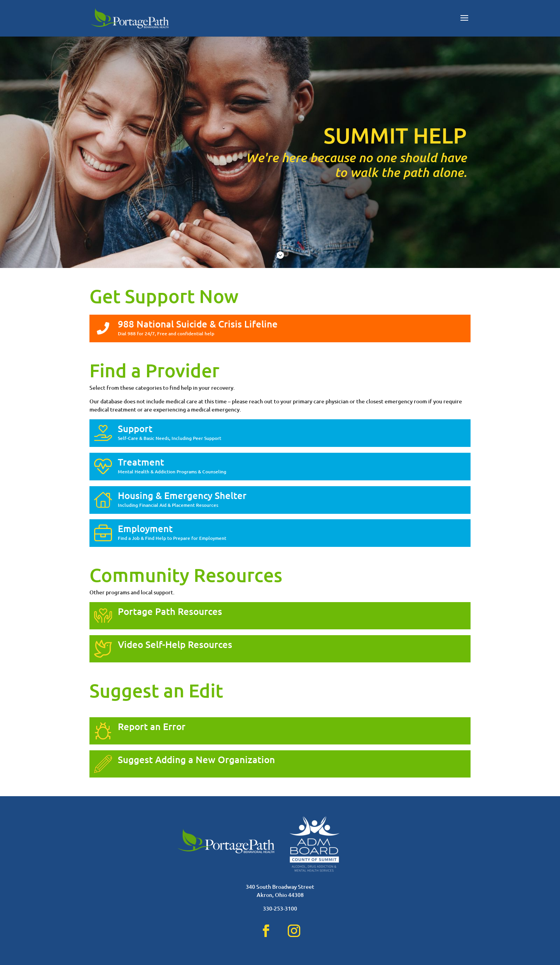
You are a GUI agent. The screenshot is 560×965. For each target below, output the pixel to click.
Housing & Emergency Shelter (182, 495)
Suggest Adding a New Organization (196, 759)
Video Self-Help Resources (175, 644)
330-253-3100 (280, 908)
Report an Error (152, 726)
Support (135, 428)
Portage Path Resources (170, 611)
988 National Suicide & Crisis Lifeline (198, 324)
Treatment (141, 462)
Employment (145, 528)
